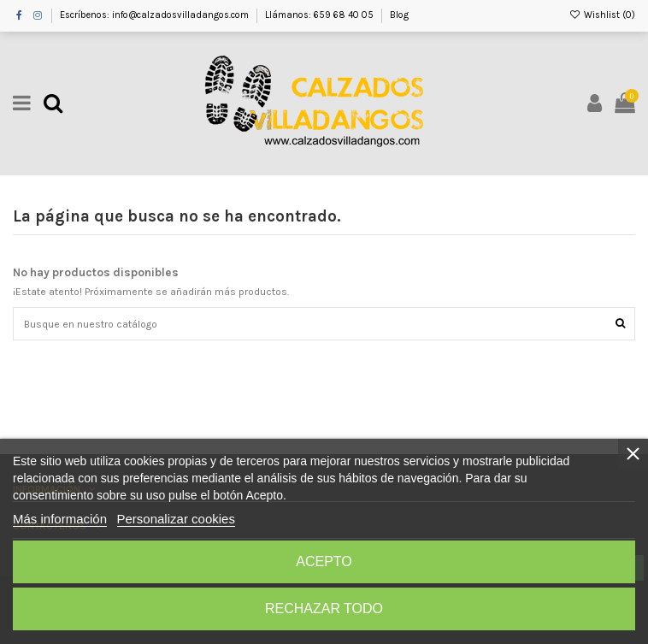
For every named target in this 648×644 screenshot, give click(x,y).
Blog (399, 15)
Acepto (324, 561)
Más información (60, 519)
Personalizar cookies (176, 519)
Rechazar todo (324, 609)
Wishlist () (602, 15)
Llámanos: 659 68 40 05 (321, 15)
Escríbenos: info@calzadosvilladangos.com (156, 15)
